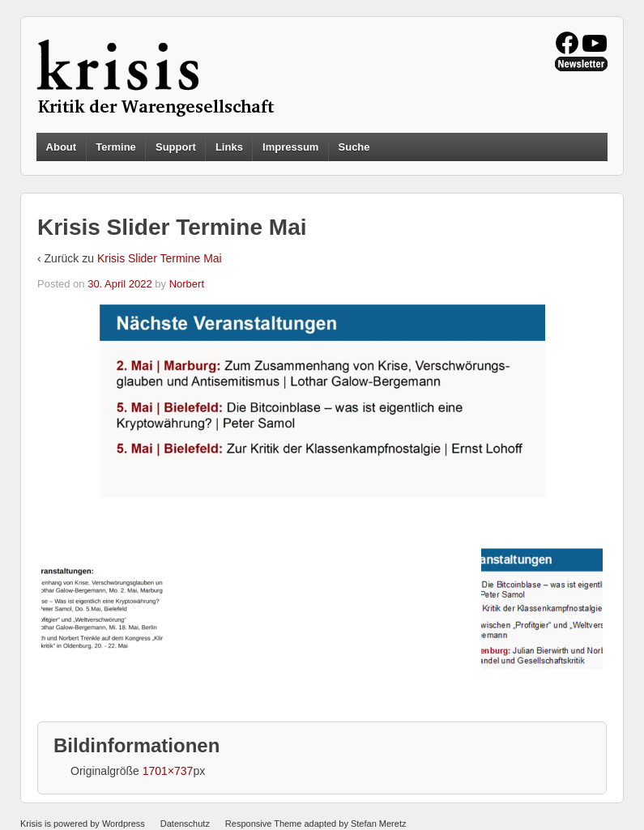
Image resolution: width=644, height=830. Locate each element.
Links (229, 147)
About (62, 147)
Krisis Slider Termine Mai (160, 258)
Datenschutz (185, 824)
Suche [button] (354, 147)
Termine (116, 147)
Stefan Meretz (378, 824)
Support (176, 147)
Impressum (290, 147)
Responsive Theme (264, 824)
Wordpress (124, 824)
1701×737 (168, 771)
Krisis (31, 824)
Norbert (187, 284)
